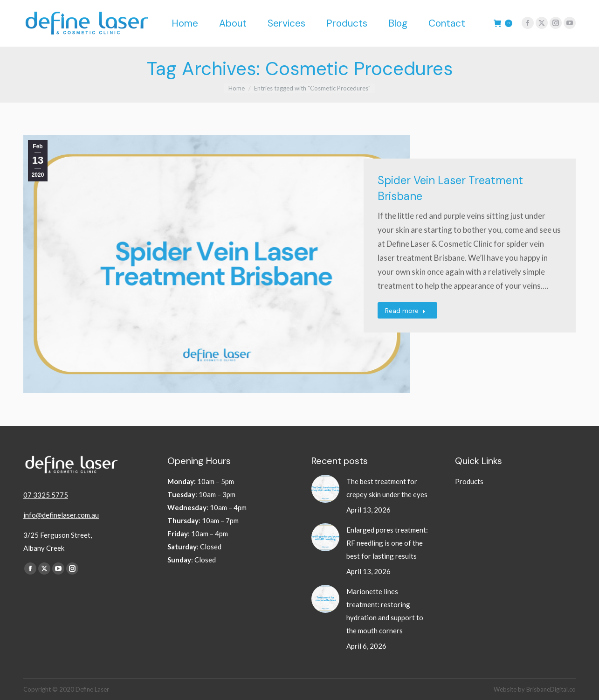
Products (469, 481)
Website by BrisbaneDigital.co (535, 689)
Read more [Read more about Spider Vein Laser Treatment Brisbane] (405, 311)
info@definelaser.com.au (61, 515)
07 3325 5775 (46, 495)
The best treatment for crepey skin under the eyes (388, 488)
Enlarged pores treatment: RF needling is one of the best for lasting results (387, 543)
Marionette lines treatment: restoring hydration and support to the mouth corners (385, 611)
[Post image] (325, 489)
